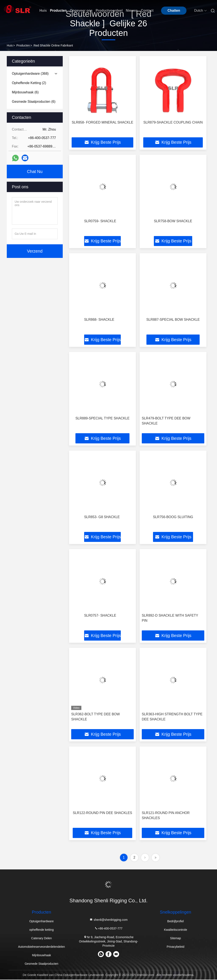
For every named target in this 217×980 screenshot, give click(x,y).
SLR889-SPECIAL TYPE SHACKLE (102, 418)
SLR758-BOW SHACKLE (173, 221)
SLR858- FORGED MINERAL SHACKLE (102, 122)
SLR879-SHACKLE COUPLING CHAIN (173, 122)
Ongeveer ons (81, 11)
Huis (43, 11)
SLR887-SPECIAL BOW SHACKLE (173, 320)
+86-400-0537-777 (108, 929)
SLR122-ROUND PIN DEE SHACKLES (102, 813)
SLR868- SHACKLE (99, 320)
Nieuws (132, 11)
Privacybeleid (176, 947)
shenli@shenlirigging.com (108, 920)
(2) (29, 83)
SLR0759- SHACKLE (100, 221)
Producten (58, 11)
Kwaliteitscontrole (176, 930)
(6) (25, 92)
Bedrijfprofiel (175, 922)
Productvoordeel (109, 11)
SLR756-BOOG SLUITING (173, 517)
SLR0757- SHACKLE (100, 616)
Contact (147, 11)
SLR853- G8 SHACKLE (102, 517)
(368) (30, 74)
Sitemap (176, 939)
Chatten (174, 11)
